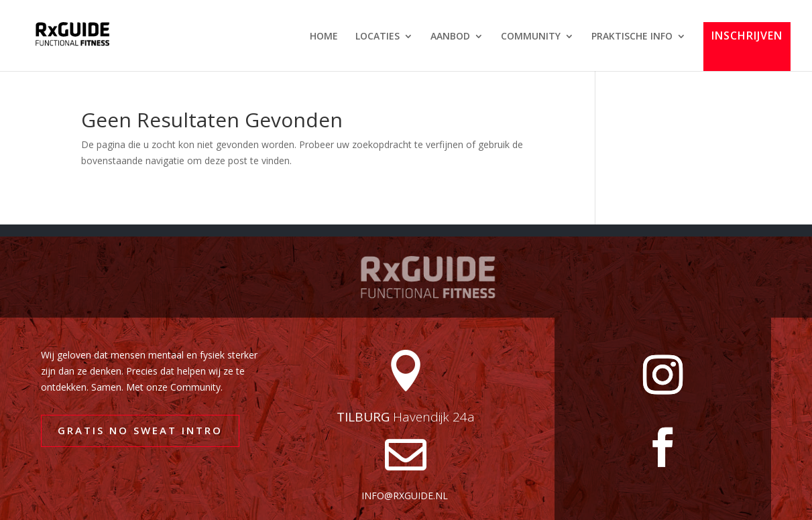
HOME (324, 37)
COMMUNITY (531, 37)
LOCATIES (378, 37)
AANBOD (450, 37)
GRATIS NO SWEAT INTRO (140, 430)
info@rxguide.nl (405, 496)
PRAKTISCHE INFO (632, 37)
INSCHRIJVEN (747, 37)
